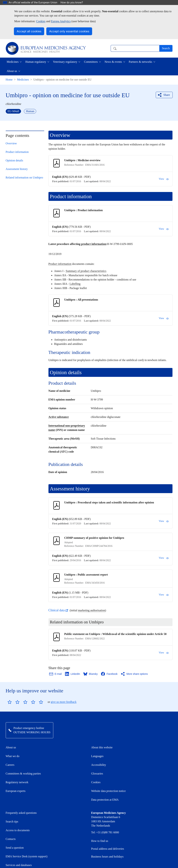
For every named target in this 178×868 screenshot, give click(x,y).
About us (11, 729)
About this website (102, 729)
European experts (16, 773)
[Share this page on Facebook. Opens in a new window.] (109, 674)
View (164, 179)
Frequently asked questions (21, 795)
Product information (17, 152)
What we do (13, 738)
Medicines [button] (13, 62)
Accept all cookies (29, 31)
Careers (10, 747)
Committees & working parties (23, 755)
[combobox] (135, 48)
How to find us (100, 823)
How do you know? (74, 2)
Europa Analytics (61, 21)
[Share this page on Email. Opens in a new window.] (56, 674)
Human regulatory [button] (36, 62)
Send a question (15, 830)
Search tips (12, 803)
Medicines (23, 80)
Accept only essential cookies (69, 31)
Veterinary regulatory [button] (65, 62)
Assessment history (17, 169)
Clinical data (59, 610)
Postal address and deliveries (108, 831)
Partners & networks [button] (141, 62)
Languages (97, 738)
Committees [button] (91, 62)
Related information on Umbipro (24, 177)
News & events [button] (113, 62)
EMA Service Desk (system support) (27, 838)
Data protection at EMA (105, 782)
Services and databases (19, 847)
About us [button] (12, 71)
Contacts (11, 821)
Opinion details (14, 160)
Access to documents (18, 812)
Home (9, 80)
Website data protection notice (109, 773)
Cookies (41, 21)
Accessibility (99, 747)
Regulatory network (17, 764)
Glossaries (97, 755)
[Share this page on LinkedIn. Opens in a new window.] (73, 674)
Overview (11, 143)
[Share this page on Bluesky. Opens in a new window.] (91, 674)
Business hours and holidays (107, 838)
